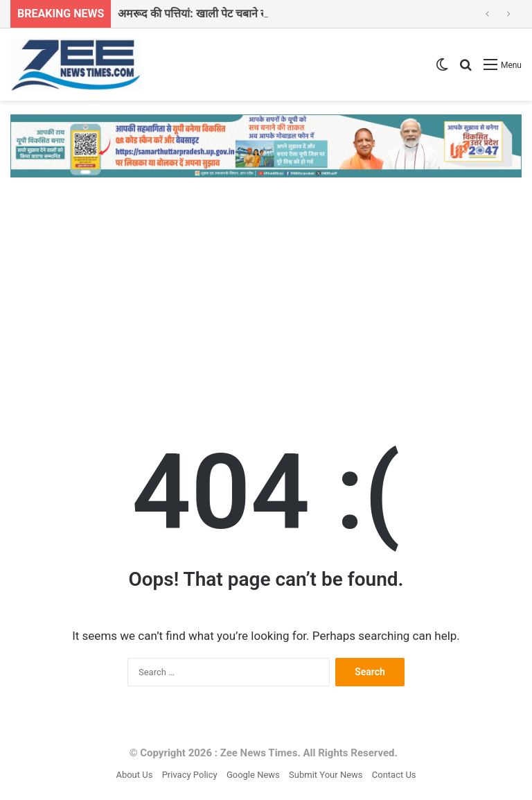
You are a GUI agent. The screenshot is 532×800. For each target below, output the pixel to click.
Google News (253, 775)
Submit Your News (326, 775)
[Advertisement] (266, 295)
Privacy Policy (190, 775)
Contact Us (394, 775)
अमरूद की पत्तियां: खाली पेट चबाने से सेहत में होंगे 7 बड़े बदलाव (246, 14)
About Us (134, 775)
